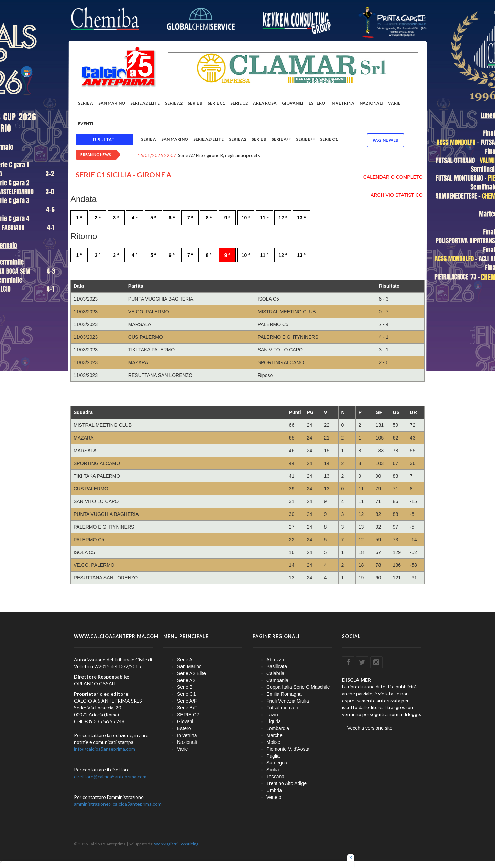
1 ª (79, 218)
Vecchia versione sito (370, 728)
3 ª (116, 218)
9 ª (227, 218)
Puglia (273, 756)
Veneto (274, 797)
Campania (277, 680)
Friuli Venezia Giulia (288, 701)
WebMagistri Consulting (176, 844)
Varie (394, 103)
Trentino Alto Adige (287, 783)
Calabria (275, 673)
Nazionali (371, 103)
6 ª (172, 218)
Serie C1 (216, 103)
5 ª (153, 218)
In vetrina (342, 103)
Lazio (272, 715)
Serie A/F (281, 139)
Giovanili (293, 103)
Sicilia (273, 770)
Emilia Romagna (284, 694)
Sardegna (277, 763)
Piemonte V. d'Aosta (288, 749)
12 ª (283, 218)
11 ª (265, 218)
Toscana (275, 777)
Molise (273, 742)
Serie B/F (305, 139)
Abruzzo (275, 660)
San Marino (112, 103)
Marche (274, 735)
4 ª (135, 218)
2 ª (97, 218)
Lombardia (278, 728)
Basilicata (277, 666)
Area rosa (265, 103)
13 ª (301, 218)
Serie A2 (174, 103)
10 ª (246, 218)
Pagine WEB (386, 140)
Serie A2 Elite (145, 103)
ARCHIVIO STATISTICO (397, 195)
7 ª (190, 218)
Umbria (274, 790)
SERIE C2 (239, 103)
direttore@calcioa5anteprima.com (110, 776)
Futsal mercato (282, 708)
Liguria (274, 721)
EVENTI (86, 124)
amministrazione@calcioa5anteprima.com (118, 804)
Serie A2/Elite (208, 139)
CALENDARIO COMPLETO (393, 177)
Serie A (86, 103)
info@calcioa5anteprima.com (104, 749)
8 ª (209, 218)
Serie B (195, 103)
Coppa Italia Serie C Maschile (298, 687)
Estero (317, 103)
